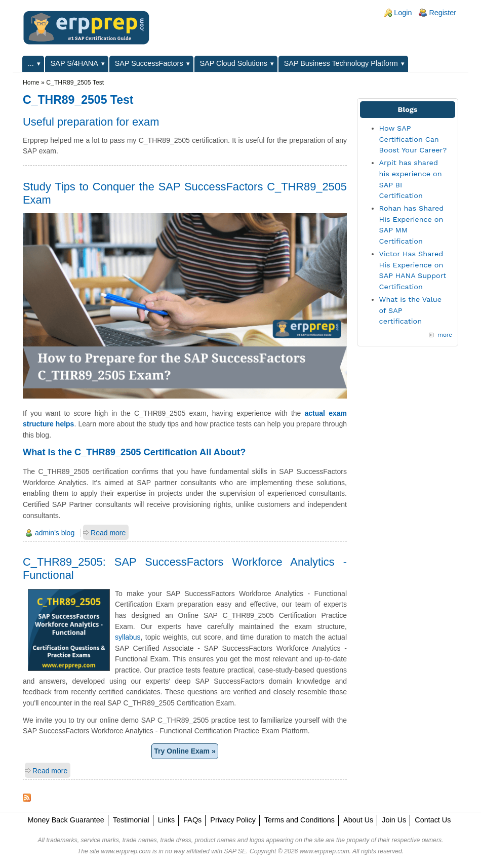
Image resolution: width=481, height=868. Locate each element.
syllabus (128, 637)
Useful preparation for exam (91, 122)
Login (403, 13)
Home (31, 83)
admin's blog (55, 533)
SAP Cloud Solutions (234, 63)
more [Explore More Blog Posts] (445, 335)
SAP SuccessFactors (149, 63)
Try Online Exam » (185, 751)
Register (443, 13)
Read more (108, 533)
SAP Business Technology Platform (341, 63)
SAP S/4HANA (74, 63)
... (31, 63)
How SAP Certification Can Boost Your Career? (413, 139)
